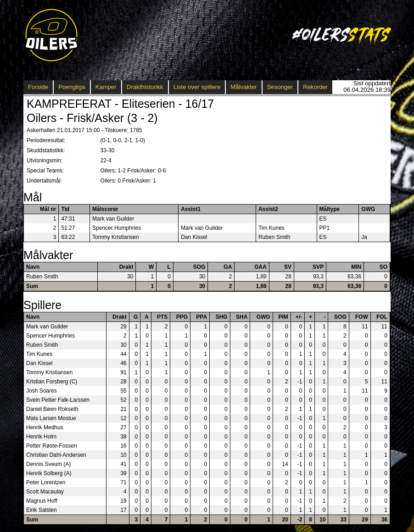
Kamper (106, 87)
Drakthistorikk (145, 87)
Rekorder (315, 87)
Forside (38, 87)
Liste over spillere (197, 87)
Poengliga (72, 87)
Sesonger (280, 87)
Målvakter (243, 87)
